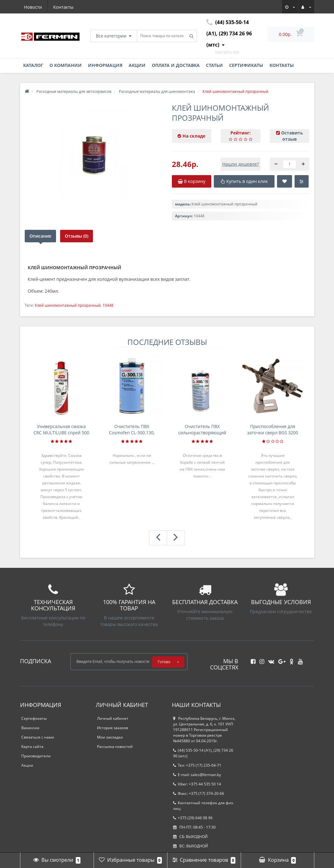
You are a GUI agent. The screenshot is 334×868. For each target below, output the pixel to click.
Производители (36, 756)
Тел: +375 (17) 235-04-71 (197, 765)
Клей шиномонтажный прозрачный (68, 305)
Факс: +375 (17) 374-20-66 (199, 793)
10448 (108, 305)
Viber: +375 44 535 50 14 (197, 784)
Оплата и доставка (176, 65)
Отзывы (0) (77, 236)
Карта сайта (32, 747)
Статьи (214, 65)
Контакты (63, 7)
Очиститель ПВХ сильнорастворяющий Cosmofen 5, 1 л (202, 430)
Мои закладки (110, 737)
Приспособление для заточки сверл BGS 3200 (272, 429)
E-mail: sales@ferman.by (197, 775)
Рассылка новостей (115, 747)
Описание (40, 236)
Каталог (33, 65)
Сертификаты (246, 65)
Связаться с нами (38, 737)
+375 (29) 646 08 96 (193, 818)
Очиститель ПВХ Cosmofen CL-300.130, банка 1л (132, 430)
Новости (33, 7)
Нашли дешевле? (241, 164)
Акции (137, 65)
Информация (105, 65)
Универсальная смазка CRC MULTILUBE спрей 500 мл (61, 430)
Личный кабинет (113, 718)
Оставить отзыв (292, 136)
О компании (66, 65)
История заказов (113, 728)
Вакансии (30, 728)
